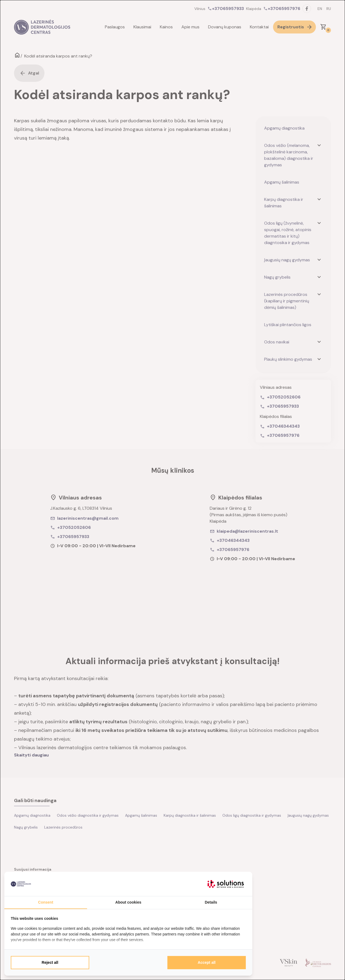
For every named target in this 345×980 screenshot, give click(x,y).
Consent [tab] (46, 902)
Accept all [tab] (207, 962)
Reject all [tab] (50, 962)
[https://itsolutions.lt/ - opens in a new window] (226, 884)
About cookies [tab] (128, 902)
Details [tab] (211, 902)
